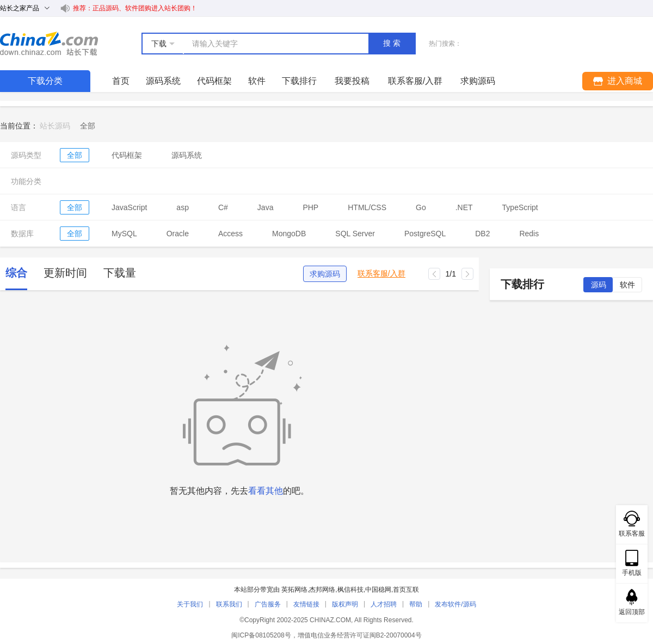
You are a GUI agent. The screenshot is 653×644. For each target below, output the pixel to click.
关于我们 (190, 604)
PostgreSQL (425, 234)
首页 (121, 81)
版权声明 (345, 604)
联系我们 (229, 604)
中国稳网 (378, 590)
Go (421, 207)
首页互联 (406, 590)
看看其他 (266, 491)
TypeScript (520, 207)
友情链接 (306, 604)
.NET (464, 207)
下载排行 (299, 81)
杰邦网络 (322, 590)
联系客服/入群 (381, 274)
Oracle (178, 234)
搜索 (393, 43)
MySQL (124, 234)
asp (183, 207)
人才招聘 (384, 604)
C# (223, 207)
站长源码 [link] (55, 126)
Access (230, 234)
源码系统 (163, 81)
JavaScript (129, 207)
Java (266, 207)
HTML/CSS (367, 207)
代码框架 (214, 81)
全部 (75, 155)
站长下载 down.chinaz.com (49, 44)
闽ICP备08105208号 (261, 635)
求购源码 (325, 274)
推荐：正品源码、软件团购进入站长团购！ (135, 8)
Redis (529, 234)
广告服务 (268, 604)
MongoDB (289, 234)
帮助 (416, 604)
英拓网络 (294, 590)
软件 (257, 81)
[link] (88, 126)
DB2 (482, 234)
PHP (310, 207)
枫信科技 (350, 590)
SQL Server (355, 234)
